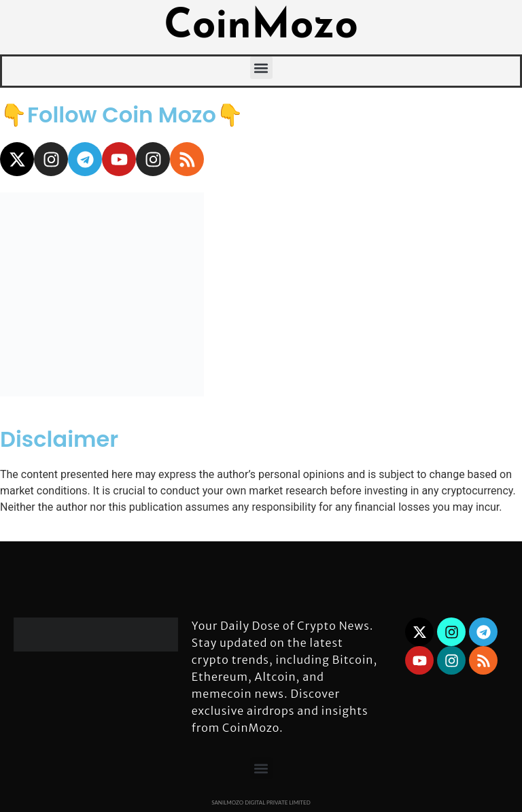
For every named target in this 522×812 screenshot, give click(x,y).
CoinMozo (261, 27)
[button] (261, 68)
